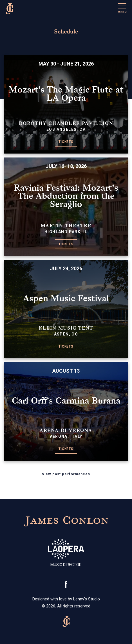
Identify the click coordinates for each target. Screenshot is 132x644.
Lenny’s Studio (87, 599)
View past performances (66, 474)
